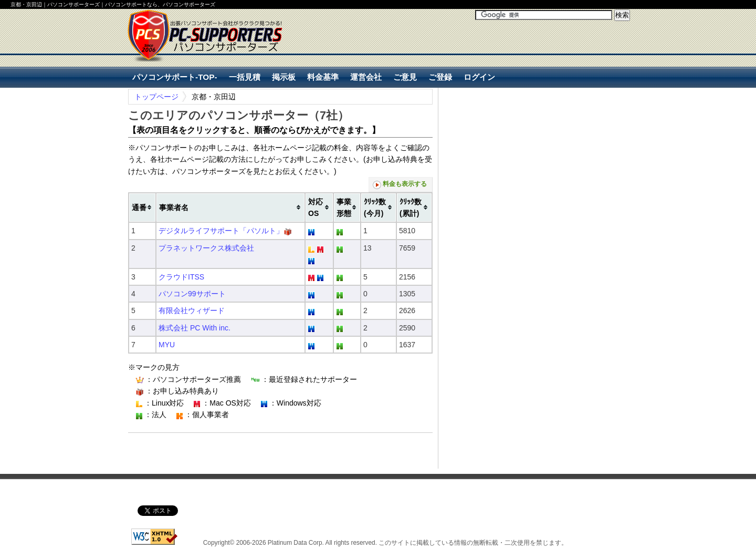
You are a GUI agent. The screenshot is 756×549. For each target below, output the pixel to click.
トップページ (156, 97)
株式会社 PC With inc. (195, 328)
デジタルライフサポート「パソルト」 (221, 231)
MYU (167, 345)
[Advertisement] (507, 53)
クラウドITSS (181, 277)
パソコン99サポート (192, 294)
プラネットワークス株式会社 (206, 248)
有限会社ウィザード (192, 310)
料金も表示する (400, 185)
